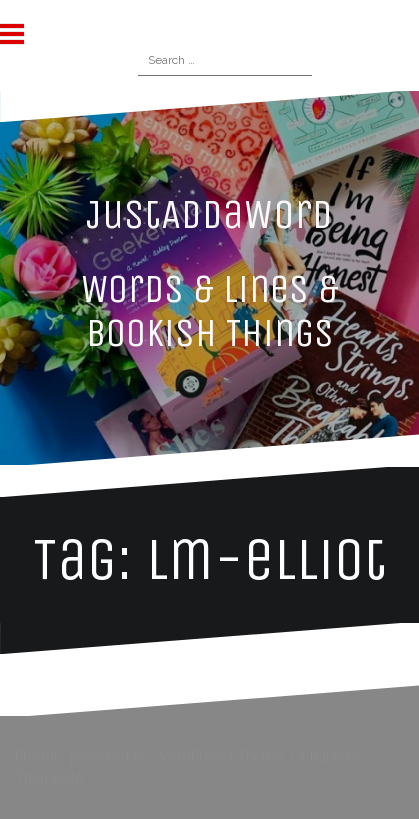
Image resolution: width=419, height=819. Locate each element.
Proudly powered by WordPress (120, 756)
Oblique (316, 756)
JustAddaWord (209, 214)
